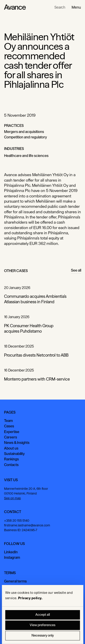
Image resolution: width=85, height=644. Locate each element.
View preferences (42, 625)
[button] (76, 7)
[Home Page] (15, 7)
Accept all (43, 615)
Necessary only (43, 636)
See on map (12, 498)
